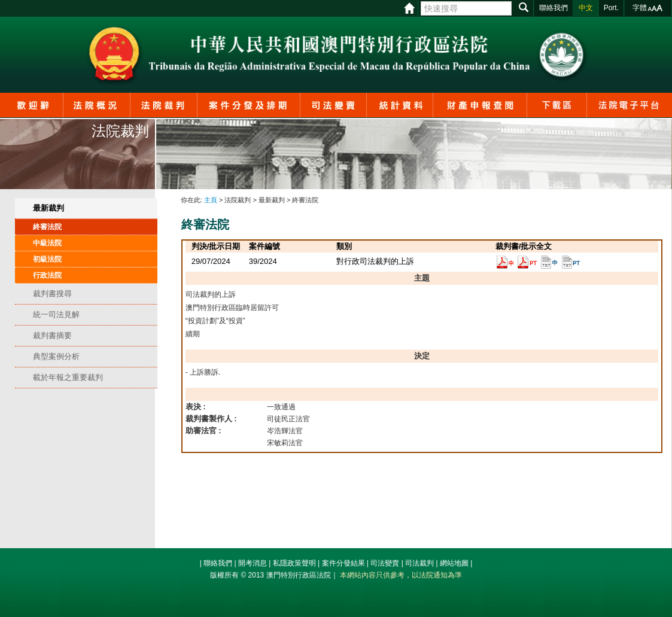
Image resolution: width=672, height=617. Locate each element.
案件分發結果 (343, 563)
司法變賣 (385, 563)
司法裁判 (419, 563)
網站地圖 (454, 563)
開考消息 (253, 563)
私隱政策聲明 (294, 563)
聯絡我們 (218, 563)
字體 (640, 8)
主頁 (211, 200)
